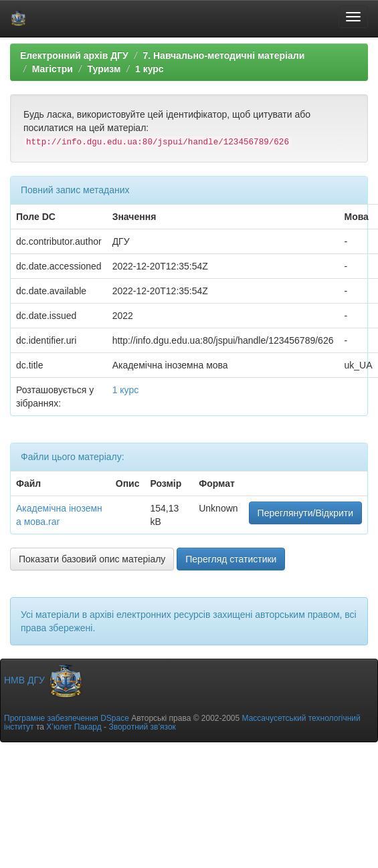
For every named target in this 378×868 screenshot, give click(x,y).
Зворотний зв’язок (142, 727)
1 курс (150, 69)
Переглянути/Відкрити (305, 513)
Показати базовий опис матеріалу (92, 559)
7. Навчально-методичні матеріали (223, 56)
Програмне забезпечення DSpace (67, 718)
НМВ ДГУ (44, 680)
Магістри (53, 69)
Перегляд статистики (231, 559)
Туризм (104, 69)
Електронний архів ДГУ (74, 56)
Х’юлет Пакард (74, 727)
